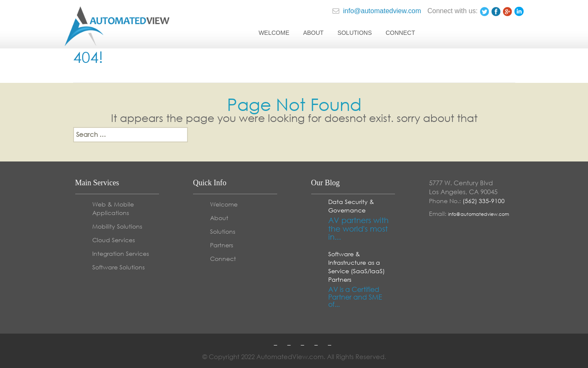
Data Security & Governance (351, 206)
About (313, 33)
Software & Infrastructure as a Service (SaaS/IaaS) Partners (356, 267)
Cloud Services (114, 240)
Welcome (274, 33)
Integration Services (121, 253)
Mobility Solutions (117, 226)
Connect (400, 33)
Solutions (355, 33)
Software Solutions (118, 267)
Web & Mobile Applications (113, 208)
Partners (222, 245)
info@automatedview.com (377, 11)
